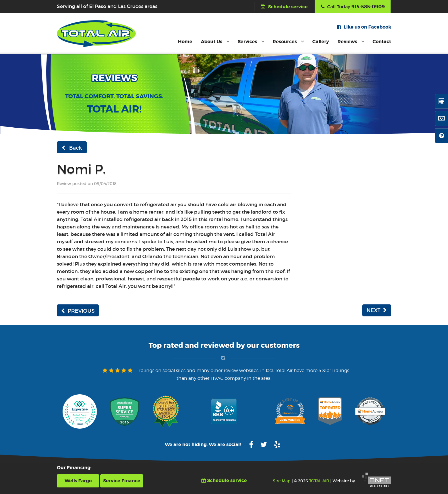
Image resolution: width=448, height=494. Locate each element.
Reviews (351, 42)
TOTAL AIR (319, 481)
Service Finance (122, 481)
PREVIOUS (78, 311)
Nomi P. (81, 169)
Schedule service (284, 7)
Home (185, 42)
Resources (288, 42)
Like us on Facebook (364, 27)
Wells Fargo (78, 481)
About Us (215, 42)
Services (251, 42)
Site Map (282, 481)
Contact (382, 42)
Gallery (321, 42)
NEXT (377, 310)
